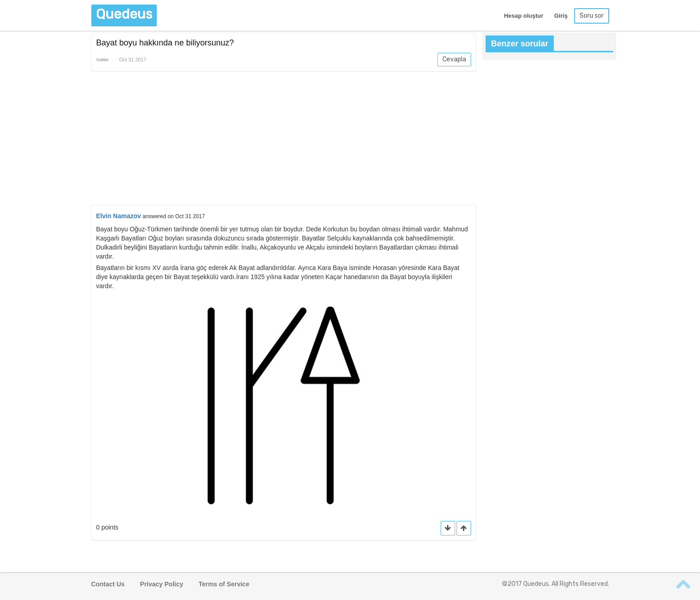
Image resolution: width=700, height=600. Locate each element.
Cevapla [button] (454, 59)
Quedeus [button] (124, 14)
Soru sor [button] (592, 16)
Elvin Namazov (119, 216)
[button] (464, 528)
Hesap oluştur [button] (524, 16)
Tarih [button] (102, 60)
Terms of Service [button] (224, 584)
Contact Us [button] (108, 584)
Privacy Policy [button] (161, 584)
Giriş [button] (561, 16)
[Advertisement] (284, 140)
